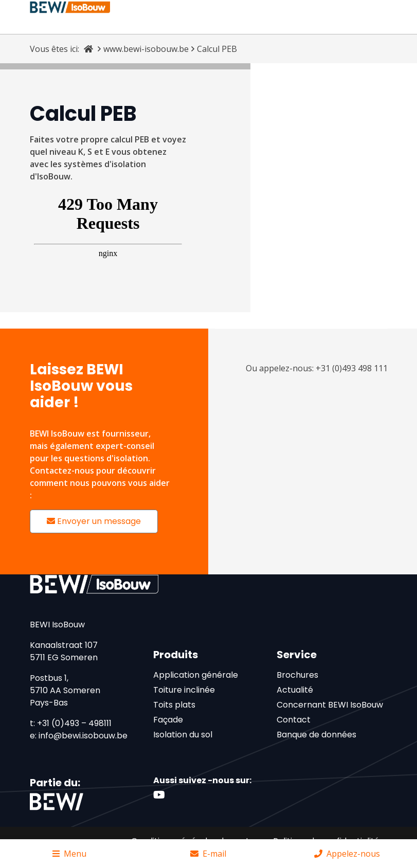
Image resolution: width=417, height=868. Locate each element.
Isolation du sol (183, 735)
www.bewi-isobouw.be (146, 49)
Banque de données (316, 735)
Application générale (196, 675)
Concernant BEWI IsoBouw (330, 705)
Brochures (297, 675)
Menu (69, 854)
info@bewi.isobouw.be (83, 736)
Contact (294, 720)
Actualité (295, 690)
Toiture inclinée (184, 690)
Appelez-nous (347, 854)
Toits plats (174, 705)
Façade (168, 720)
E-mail (208, 854)
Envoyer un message (94, 521)
